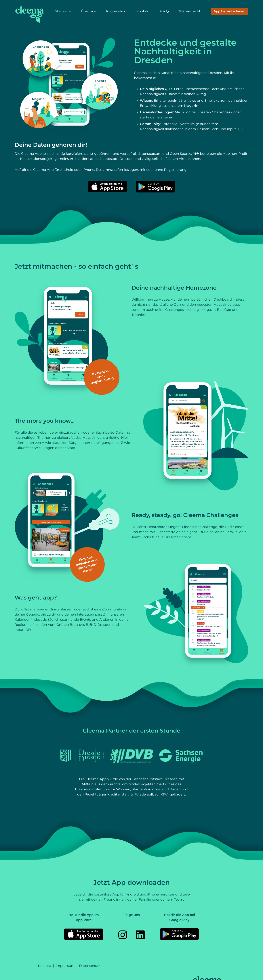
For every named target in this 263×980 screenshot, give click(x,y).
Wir (196, 154)
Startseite (63, 11)
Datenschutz (90, 966)
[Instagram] (123, 935)
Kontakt (143, 11)
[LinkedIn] (140, 935)
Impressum (65, 966)
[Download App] (229, 11)
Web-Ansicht (190, 11)
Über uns (88, 11)
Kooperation (116, 11)
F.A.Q (164, 11)
